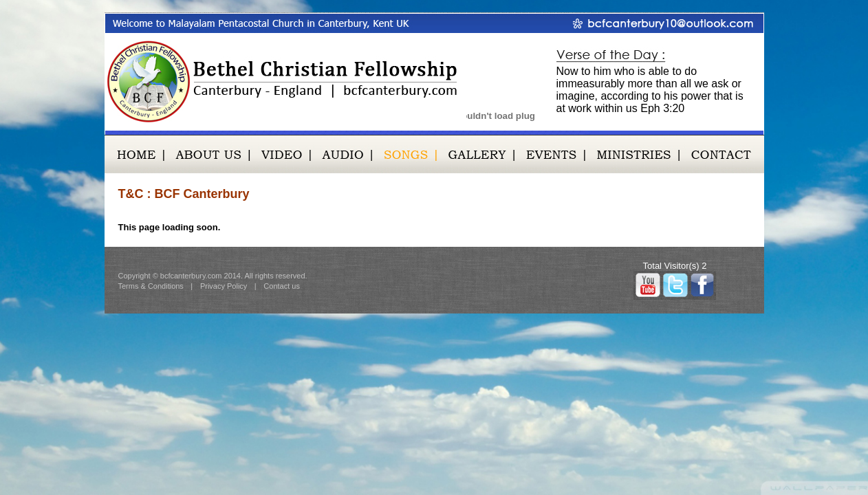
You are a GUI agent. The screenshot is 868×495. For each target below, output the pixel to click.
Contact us (282, 286)
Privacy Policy (224, 286)
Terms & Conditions (151, 286)
